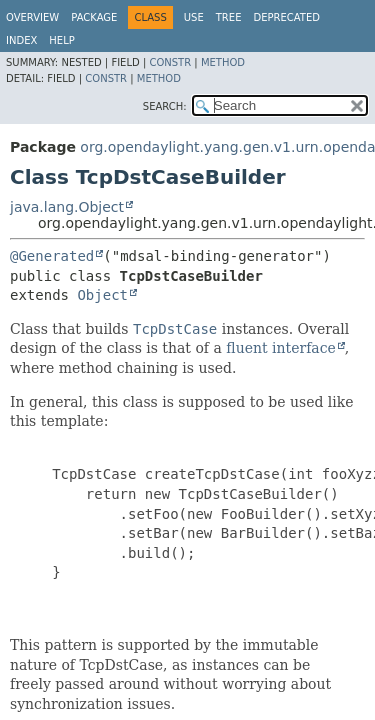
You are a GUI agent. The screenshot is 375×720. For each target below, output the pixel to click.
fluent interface (280, 348)
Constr (170, 62)
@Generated (52, 256)
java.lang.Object (67, 207)
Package (94, 17)
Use (194, 17)
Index (21, 40)
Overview (32, 17)
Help (61, 40)
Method (223, 62)
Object (102, 295)
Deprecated (286, 17)
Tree (229, 17)
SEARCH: (165, 106)
